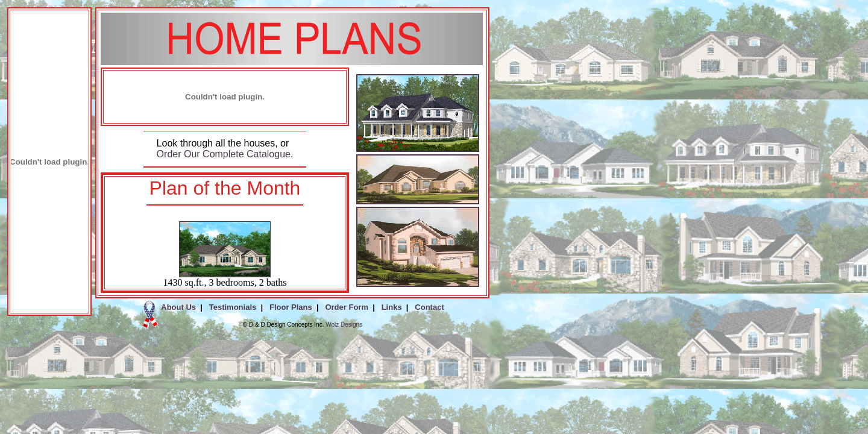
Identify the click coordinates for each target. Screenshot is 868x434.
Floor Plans (291, 307)
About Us (178, 307)
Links (392, 307)
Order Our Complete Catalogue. (225, 154)
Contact (429, 307)
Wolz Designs (344, 325)
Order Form (347, 307)
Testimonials (233, 307)
